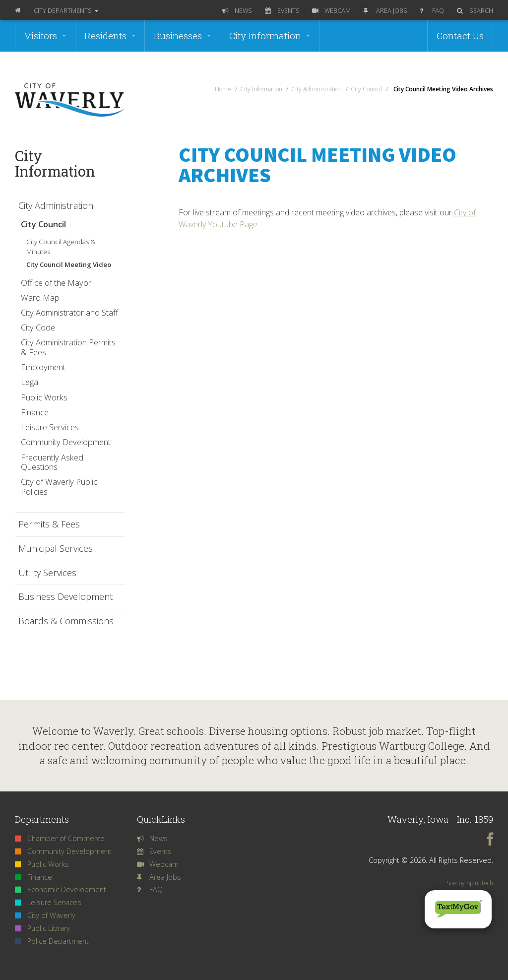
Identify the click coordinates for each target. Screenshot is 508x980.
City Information (270, 35)
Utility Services (47, 573)
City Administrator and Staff (69, 312)
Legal (30, 382)
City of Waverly (45, 915)
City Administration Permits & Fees (68, 347)
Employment (43, 367)
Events (282, 10)
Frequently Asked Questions (52, 462)
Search (475, 10)
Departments (66, 10)
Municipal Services (56, 549)
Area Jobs (385, 10)
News (237, 10)
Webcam (331, 10)
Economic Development (61, 889)
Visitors (45, 35)
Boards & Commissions (66, 621)
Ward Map (40, 297)
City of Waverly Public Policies (59, 487)
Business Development (65, 597)
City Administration (56, 206)
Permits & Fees (49, 524)
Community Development (66, 442)
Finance (35, 412)
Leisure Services (50, 427)
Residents (110, 35)
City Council (43, 224)
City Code (38, 327)
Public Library (42, 928)
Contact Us (460, 35)
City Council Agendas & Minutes (61, 247)
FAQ (432, 10)
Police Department (52, 941)
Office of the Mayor (56, 283)
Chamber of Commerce (60, 838)
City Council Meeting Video (69, 264)
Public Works (44, 397)
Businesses (182, 35)
